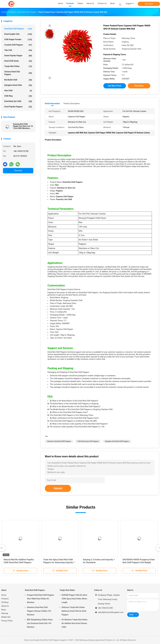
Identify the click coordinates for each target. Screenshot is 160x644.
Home (4, 595)
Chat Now (149, 4)
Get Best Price (115, 86)
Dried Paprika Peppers (18, 107)
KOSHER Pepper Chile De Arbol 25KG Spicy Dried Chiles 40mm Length (74, 599)
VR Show (5, 602)
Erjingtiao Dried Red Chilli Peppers (117, 441)
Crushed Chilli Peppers (18, 45)
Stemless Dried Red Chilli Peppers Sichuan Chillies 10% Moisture (39, 611)
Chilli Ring (18, 96)
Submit (58, 488)
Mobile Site (6, 617)
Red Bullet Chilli (18, 80)
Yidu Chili (18, 50)
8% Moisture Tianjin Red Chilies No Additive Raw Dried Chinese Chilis (74, 623)
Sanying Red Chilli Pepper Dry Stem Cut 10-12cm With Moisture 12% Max (23, 126)
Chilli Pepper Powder (18, 40)
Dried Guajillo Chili (18, 34)
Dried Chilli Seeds (18, 61)
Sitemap (5, 613)
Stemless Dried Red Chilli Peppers (59, 441)
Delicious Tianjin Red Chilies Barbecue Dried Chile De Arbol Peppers (74, 611)
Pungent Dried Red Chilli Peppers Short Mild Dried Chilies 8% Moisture (41, 599)
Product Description (72, 103)
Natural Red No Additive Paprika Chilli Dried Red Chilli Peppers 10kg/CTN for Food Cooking (19, 562)
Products (5, 599)
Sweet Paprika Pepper (18, 56)
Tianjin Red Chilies (18, 66)
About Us (5, 606)
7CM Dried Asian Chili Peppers (88, 441)
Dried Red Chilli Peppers (18, 29)
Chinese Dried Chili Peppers (18, 73)
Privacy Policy (7, 621)
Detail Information (52, 103)
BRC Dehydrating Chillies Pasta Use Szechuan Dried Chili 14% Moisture (40, 623)
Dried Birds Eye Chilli (18, 101)
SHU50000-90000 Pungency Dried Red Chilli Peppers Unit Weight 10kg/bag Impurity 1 (138, 562)
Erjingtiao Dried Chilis (18, 85)
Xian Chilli (18, 91)
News (4, 610)
